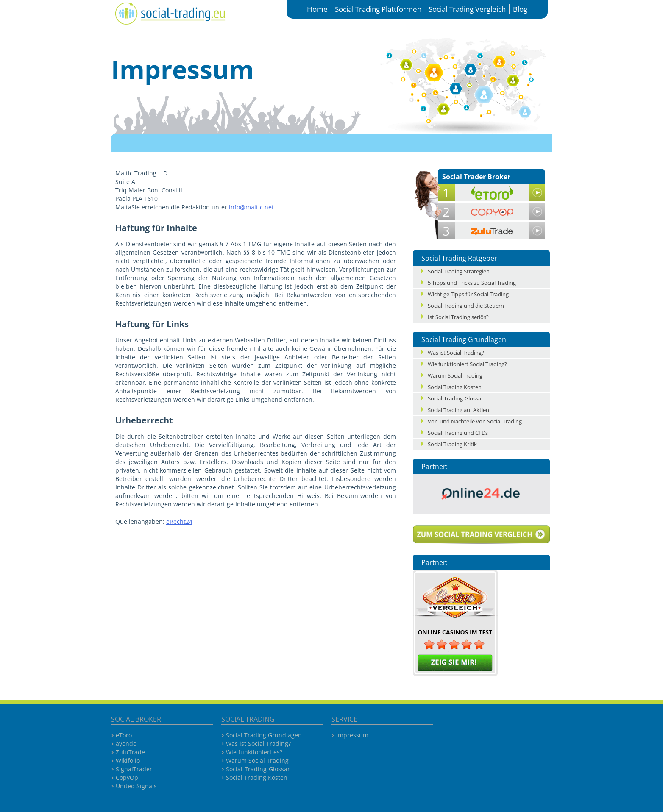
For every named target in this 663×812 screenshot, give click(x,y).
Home (317, 9)
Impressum (352, 735)
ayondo (126, 744)
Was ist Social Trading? (456, 353)
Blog (520, 9)
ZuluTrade (130, 752)
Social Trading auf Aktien (458, 410)
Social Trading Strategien (459, 271)
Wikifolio (128, 761)
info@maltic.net (251, 207)
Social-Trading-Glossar (455, 398)
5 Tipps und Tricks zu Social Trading (472, 283)
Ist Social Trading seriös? (458, 317)
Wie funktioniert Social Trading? (467, 364)
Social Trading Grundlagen (264, 735)
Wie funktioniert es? (254, 752)
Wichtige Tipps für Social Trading (468, 294)
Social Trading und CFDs (458, 433)
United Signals (136, 786)
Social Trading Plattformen (378, 9)
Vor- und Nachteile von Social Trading (475, 421)
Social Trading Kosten (455, 387)
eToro (124, 735)
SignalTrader (134, 769)
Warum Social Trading (455, 375)
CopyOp (127, 777)
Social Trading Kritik (452, 444)
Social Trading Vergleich (467, 9)
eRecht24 (179, 521)
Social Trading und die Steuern (466, 306)
